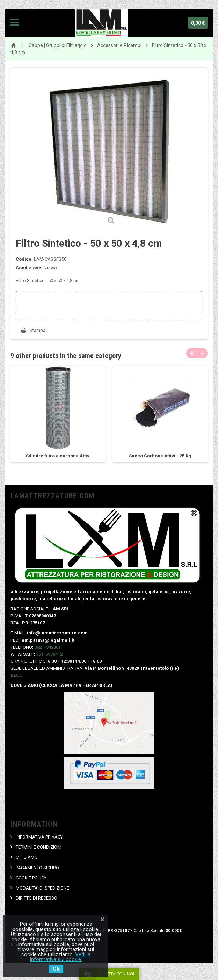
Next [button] (202, 353)
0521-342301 (48, 647)
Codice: (24, 259)
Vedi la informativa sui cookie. (60, 957)
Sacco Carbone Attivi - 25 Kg (160, 456)
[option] (58, 414)
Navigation (15, 23)
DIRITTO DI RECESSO (37, 898)
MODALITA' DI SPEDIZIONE (42, 888)
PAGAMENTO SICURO (37, 868)
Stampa (38, 330)
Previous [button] (191, 353)
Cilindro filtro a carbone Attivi (58, 456)
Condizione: (29, 268)
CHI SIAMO (27, 857)
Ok (56, 969)
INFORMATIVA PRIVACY (39, 837)
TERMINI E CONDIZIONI (39, 847)
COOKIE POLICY (31, 878)
